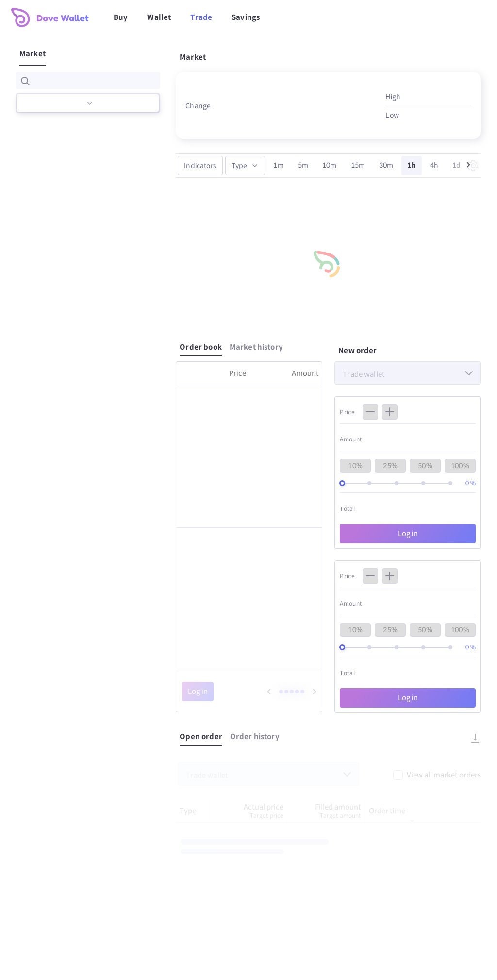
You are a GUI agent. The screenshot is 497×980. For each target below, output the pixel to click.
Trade (201, 17)
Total (347, 509)
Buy (121, 17)
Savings (246, 17)
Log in (408, 533)
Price (347, 412)
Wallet (159, 17)
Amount (351, 439)
